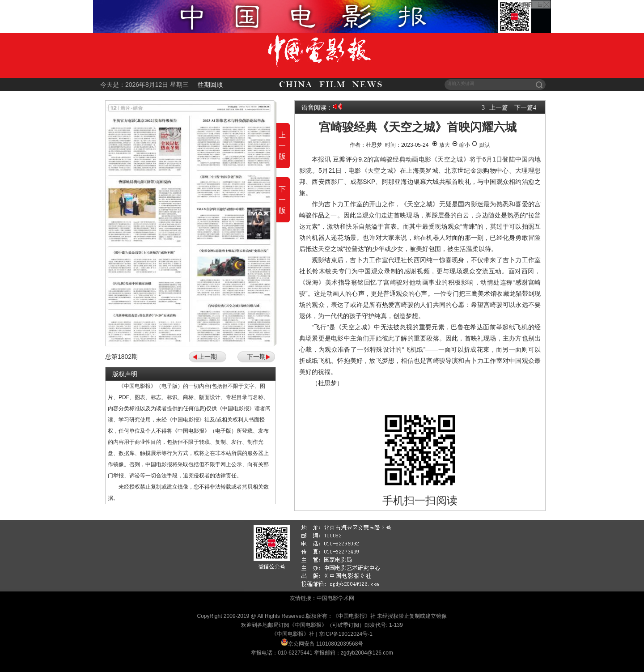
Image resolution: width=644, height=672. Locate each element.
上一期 (208, 357)
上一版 (282, 146)
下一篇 (524, 107)
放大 (441, 145)
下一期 (256, 357)
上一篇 (499, 107)
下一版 (282, 200)
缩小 (461, 145)
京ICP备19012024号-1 (346, 634)
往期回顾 (210, 85)
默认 (481, 145)
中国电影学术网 (335, 598)
